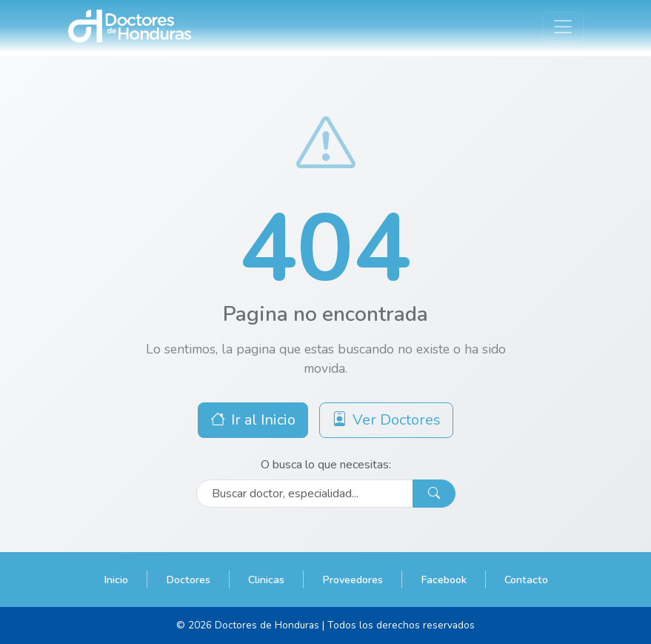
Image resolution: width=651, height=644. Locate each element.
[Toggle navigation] (563, 27)
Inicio (116, 580)
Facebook (444, 580)
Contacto (526, 580)
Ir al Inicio (253, 420)
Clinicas (266, 580)
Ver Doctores (386, 420)
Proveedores (353, 580)
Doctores (188, 580)
